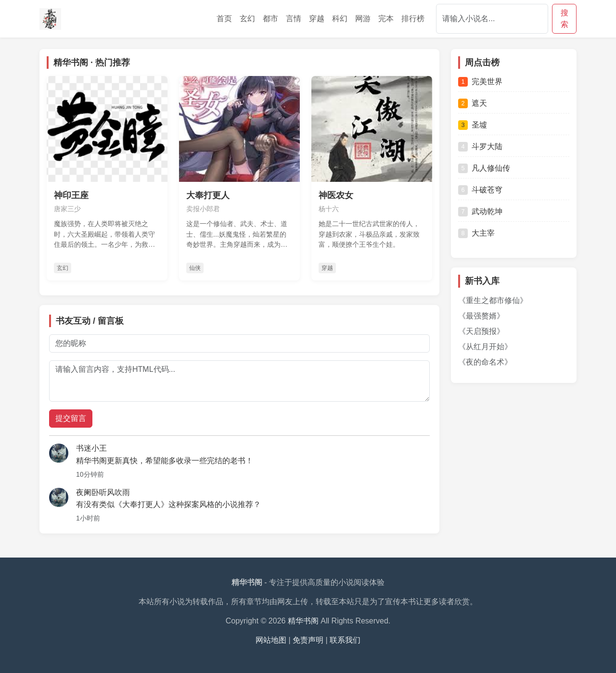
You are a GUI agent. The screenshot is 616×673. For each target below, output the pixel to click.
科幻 (340, 19)
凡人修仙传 (484, 168)
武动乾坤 (480, 212)
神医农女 (336, 195)
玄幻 (247, 19)
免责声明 (308, 640)
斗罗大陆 (480, 147)
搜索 (565, 19)
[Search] (492, 19)
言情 (294, 19)
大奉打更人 (208, 195)
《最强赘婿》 (481, 316)
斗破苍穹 (480, 190)
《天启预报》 (481, 331)
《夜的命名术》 (485, 362)
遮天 (473, 103)
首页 (224, 19)
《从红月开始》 (485, 347)
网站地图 (271, 640)
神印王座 (71, 195)
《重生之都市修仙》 (493, 300)
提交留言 (71, 418)
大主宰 (476, 233)
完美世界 (480, 82)
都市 (270, 19)
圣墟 (473, 125)
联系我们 (345, 640)
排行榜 (413, 19)
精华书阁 (303, 621)
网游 (363, 19)
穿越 (317, 19)
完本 (386, 19)
